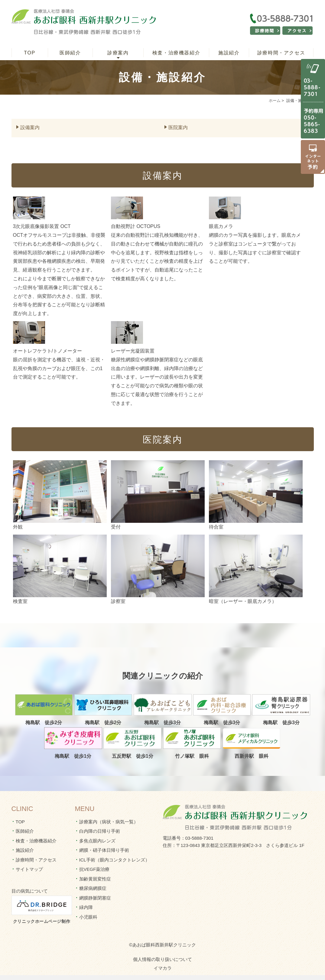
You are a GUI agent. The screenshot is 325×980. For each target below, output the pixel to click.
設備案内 (30, 127)
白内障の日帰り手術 (100, 831)
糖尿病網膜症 (93, 888)
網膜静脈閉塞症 (95, 898)
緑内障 (86, 907)
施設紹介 (229, 53)
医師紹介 (70, 53)
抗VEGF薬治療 (94, 869)
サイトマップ (29, 869)
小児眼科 (88, 917)
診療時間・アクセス (281, 53)
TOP (29, 53)
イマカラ (163, 968)
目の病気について (30, 891)
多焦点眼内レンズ (97, 841)
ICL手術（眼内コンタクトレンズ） (114, 860)
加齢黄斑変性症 (95, 879)
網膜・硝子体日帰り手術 (104, 850)
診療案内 (118, 53)
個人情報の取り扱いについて (162, 959)
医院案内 (178, 127)
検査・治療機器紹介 (176, 53)
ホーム (275, 101)
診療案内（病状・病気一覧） (109, 822)
